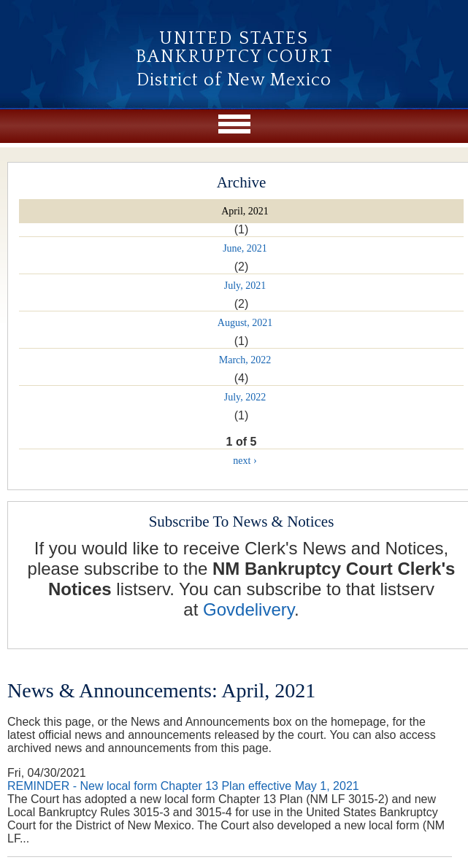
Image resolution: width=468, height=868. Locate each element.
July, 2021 (245, 286)
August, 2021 (245, 323)
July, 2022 (245, 397)
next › (245, 461)
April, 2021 (245, 211)
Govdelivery (249, 609)
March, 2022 (245, 360)
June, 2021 (245, 248)
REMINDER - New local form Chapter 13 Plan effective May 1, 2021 (183, 786)
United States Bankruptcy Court (234, 48)
